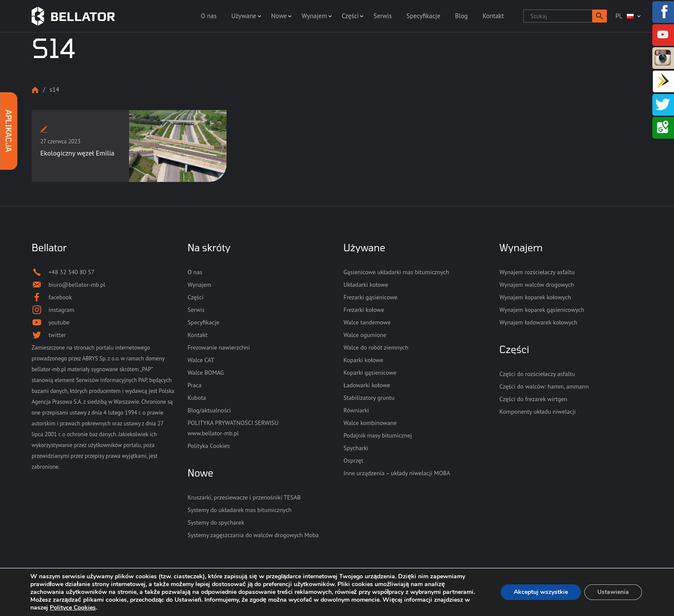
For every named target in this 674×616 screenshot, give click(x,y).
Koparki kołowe (363, 360)
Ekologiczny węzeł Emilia (77, 153)
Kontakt (493, 16)
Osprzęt (353, 460)
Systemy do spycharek (216, 522)
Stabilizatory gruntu (369, 398)
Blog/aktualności (209, 410)
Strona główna (35, 90)
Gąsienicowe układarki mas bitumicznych (396, 272)
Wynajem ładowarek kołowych (538, 322)
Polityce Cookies (73, 608)
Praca (194, 385)
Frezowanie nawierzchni (219, 347)
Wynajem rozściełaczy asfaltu (537, 272)
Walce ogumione (365, 335)
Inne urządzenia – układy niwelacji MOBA (397, 473)
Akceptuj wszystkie (541, 592)
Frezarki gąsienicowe (370, 297)
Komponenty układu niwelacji (538, 412)
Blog (462, 16)
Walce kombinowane (370, 423)
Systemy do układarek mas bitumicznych (240, 510)
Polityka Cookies (209, 446)
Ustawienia (613, 592)
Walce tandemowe (367, 322)
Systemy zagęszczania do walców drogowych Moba (253, 535)
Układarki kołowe (366, 285)
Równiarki (356, 410)
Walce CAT (201, 360)
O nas (209, 16)
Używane (244, 16)
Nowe (279, 16)
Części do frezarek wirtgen (533, 399)
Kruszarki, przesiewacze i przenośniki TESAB (244, 497)
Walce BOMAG (206, 373)
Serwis (382, 16)
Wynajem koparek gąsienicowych (542, 310)
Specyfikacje (423, 16)
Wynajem (314, 16)
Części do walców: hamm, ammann (544, 386)
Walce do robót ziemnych (376, 347)
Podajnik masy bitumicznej (378, 435)
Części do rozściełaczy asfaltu (537, 374)
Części (350, 16)
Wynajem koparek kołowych (535, 297)
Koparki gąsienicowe (370, 373)
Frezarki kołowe (364, 310)
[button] (599, 16)
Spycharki (356, 448)
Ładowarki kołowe (367, 385)
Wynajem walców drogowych (537, 285)
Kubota (197, 398)
